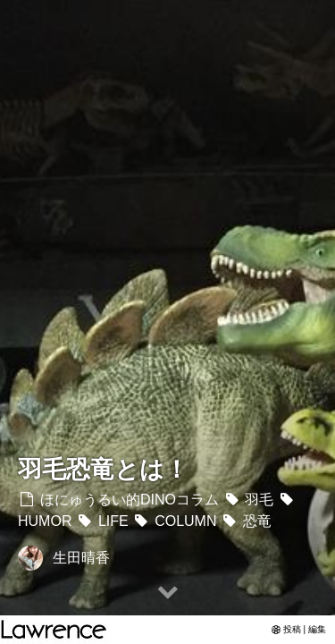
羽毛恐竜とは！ (103, 469)
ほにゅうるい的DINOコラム (118, 500)
